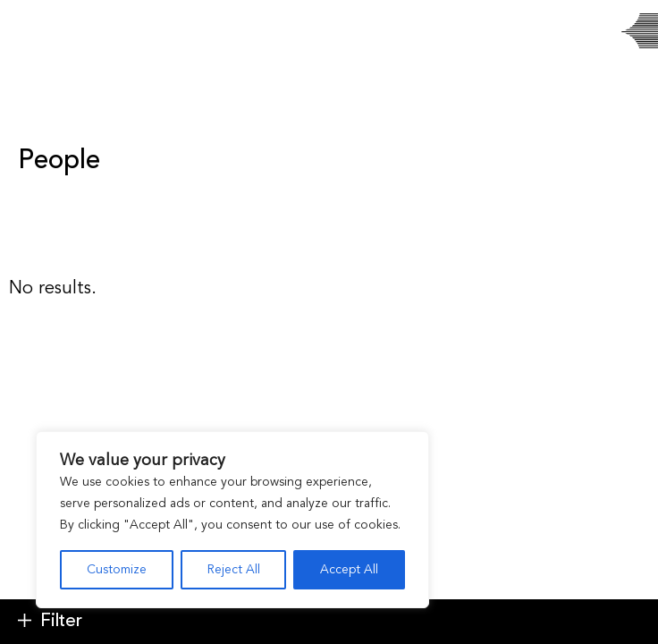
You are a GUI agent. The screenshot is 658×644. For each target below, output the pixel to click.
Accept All (349, 570)
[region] (232, 520)
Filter (61, 622)
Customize (117, 570)
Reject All (234, 570)
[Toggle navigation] (29, 32)
